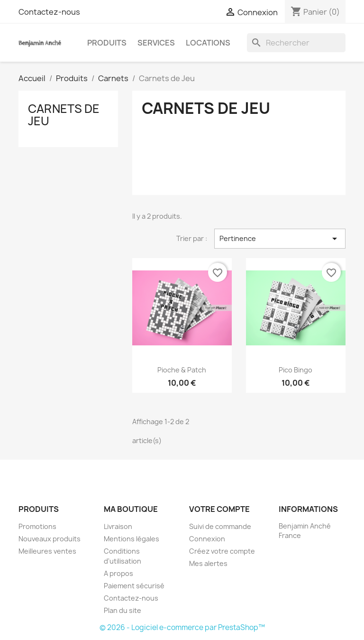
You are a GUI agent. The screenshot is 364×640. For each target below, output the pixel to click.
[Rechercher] (296, 43)
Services (156, 43)
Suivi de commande (220, 526)
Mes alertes (208, 563)
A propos (118, 573)
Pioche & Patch (182, 370)
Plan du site (123, 610)
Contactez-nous (49, 12)
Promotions (37, 526)
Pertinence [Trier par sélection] (280, 239)
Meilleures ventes (47, 551)
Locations (208, 43)
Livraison (118, 526)
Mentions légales (132, 539)
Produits (107, 43)
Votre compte (219, 509)
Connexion (207, 539)
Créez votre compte (222, 551)
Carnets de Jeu (64, 115)
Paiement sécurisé (134, 586)
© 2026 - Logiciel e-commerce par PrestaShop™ (182, 627)
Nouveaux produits (50, 539)
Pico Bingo (296, 370)
